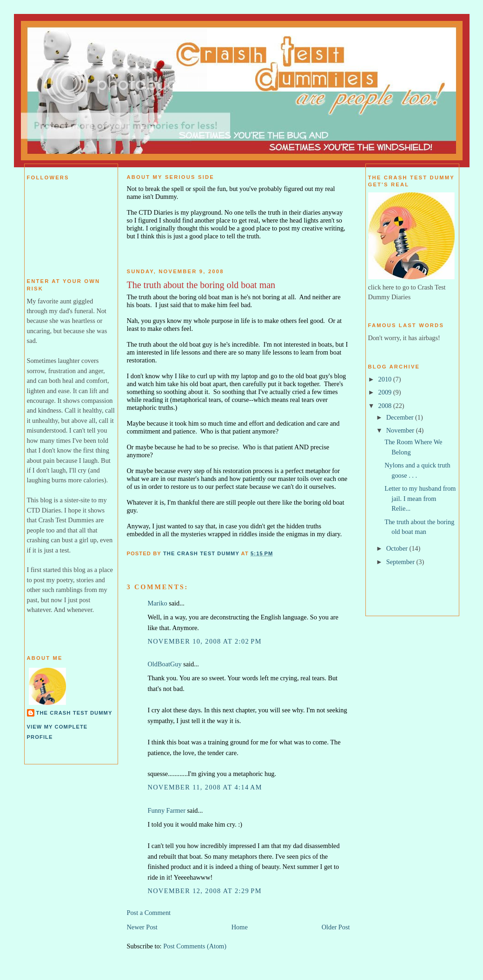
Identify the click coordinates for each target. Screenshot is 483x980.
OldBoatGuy (165, 664)
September (401, 562)
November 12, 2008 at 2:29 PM (205, 891)
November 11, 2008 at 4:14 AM (205, 787)
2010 (386, 379)
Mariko (158, 603)
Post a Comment (149, 913)
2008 (386, 406)
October (398, 548)
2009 (386, 392)
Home (240, 927)
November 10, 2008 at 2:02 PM (205, 641)
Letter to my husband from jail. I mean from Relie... (420, 498)
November (401, 430)
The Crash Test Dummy (74, 713)
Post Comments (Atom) (195, 946)
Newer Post (142, 927)
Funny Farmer (167, 810)
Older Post (336, 927)
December (401, 417)
